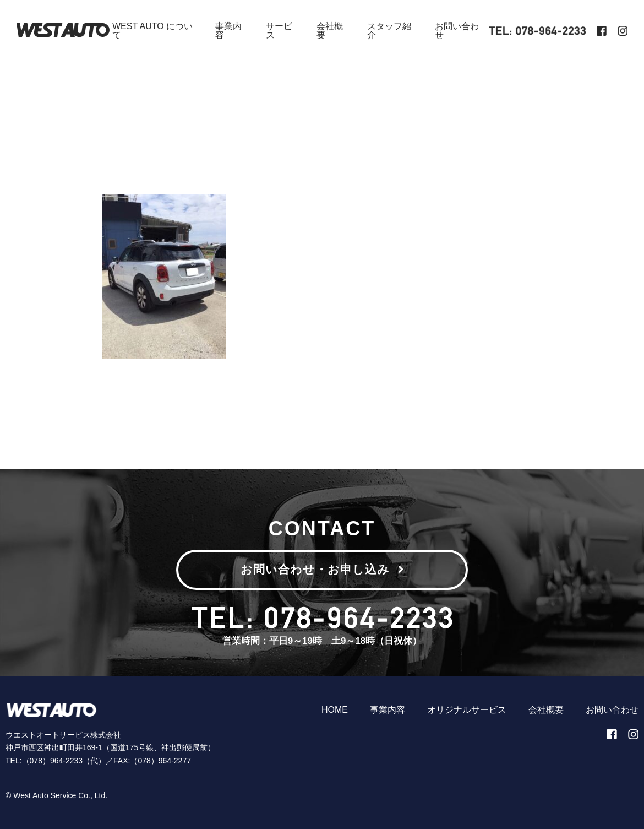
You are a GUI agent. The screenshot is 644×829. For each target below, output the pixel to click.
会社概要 (330, 31)
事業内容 (228, 31)
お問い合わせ (457, 31)
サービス (279, 31)
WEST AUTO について (152, 31)
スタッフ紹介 (389, 31)
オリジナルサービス (467, 710)
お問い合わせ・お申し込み (322, 569)
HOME (335, 710)
